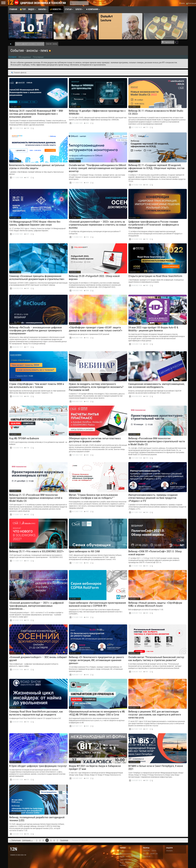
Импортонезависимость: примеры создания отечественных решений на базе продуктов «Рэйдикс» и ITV (153, 498)
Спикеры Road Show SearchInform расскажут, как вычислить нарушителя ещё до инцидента (36, 713)
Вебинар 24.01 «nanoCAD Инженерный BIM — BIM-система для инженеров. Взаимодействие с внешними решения (36, 114)
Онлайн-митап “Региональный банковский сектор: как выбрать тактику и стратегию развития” (156, 659)
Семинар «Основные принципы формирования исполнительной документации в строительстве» (37, 278)
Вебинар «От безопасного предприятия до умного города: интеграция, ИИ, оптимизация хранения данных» (96, 660)
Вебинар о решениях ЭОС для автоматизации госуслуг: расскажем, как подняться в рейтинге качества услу (155, 715)
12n (13, 849)
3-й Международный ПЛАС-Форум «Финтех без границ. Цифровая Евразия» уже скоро (35, 223)
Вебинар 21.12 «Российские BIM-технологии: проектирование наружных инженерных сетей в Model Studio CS (36, 498)
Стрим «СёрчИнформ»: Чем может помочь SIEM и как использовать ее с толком (37, 385)
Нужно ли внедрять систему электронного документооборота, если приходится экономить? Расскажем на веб (96, 387)
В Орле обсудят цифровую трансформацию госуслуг (38, 766)
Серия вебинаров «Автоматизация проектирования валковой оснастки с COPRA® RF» (97, 604)
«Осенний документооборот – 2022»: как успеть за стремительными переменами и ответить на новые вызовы (97, 225)
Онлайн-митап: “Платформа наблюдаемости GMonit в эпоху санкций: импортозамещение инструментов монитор (98, 168)
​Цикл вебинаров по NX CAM (84, 551)
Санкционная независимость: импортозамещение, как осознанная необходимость (156, 385)
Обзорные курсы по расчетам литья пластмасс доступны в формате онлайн (95, 440)
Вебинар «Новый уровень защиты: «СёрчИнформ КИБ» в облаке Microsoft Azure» (155, 604)
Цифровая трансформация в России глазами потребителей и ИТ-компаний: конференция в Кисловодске (154, 225)
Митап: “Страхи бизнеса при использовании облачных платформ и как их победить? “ (93, 496)
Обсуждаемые (25, 57)
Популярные (38, 57)
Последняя (64, 840)
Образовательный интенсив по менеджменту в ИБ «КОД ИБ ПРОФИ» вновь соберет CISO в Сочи (97, 713)
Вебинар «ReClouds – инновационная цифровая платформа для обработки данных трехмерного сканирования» (36, 330)
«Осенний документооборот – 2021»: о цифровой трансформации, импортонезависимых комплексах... (36, 606)
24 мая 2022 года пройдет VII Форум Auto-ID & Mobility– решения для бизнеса (153, 329)
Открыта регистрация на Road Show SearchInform (155, 276)
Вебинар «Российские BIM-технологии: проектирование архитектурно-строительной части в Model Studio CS (157, 441)
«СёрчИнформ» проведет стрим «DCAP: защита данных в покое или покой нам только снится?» (96, 329)
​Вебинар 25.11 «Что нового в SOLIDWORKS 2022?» (36, 551)
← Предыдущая (15, 840)
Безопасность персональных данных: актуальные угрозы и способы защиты (37, 167)
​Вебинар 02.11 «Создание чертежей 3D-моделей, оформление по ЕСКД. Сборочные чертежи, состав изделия (156, 168)
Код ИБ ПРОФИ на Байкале (24, 438)
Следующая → (27, 840)
